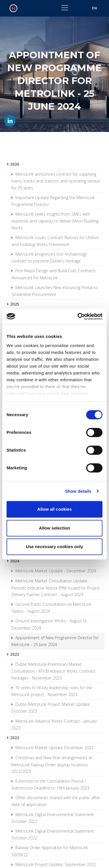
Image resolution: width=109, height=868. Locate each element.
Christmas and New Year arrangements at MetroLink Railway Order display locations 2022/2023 (52, 764)
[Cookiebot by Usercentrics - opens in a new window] (78, 316)
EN (95, 8)
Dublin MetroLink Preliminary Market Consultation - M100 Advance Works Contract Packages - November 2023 (53, 671)
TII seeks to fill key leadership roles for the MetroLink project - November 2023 (52, 691)
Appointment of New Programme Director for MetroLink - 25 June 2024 (55, 641)
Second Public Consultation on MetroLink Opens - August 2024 (51, 608)
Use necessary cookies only (54, 547)
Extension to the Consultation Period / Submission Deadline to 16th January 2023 (50, 784)
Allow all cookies (55, 509)
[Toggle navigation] (65, 8)
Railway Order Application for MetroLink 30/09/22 (50, 851)
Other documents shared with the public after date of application (56, 801)
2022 (15, 738)
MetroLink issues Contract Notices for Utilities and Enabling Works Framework (55, 241)
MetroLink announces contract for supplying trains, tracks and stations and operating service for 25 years (56, 181)
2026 (15, 164)
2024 (15, 561)
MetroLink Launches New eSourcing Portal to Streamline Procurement (54, 291)
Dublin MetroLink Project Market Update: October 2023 (51, 708)
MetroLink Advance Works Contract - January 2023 (54, 724)
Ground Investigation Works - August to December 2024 (49, 624)
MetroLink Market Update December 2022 (54, 748)
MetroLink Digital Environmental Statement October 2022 (53, 818)
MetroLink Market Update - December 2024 (55, 571)
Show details (78, 491)
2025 (15, 304)
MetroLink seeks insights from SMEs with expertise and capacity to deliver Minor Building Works (55, 221)
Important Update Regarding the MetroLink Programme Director (53, 201)
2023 (15, 654)
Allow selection (54, 528)
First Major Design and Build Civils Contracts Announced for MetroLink (54, 274)
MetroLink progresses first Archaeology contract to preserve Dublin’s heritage (49, 257)
